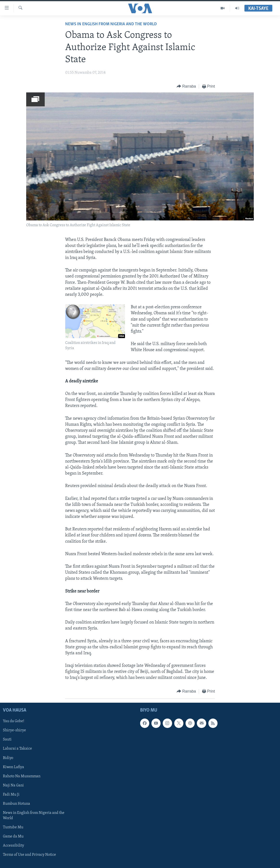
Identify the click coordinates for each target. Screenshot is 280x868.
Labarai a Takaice (17, 749)
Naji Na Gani (13, 785)
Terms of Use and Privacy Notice (29, 855)
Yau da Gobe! (14, 721)
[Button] (186, 87)
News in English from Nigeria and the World (111, 24)
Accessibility (13, 846)
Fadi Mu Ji (11, 794)
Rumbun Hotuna (16, 804)
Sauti (7, 739)
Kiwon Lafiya (13, 767)
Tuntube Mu (13, 827)
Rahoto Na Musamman (22, 776)
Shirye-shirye (14, 730)
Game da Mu (13, 836)
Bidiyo (8, 758)
